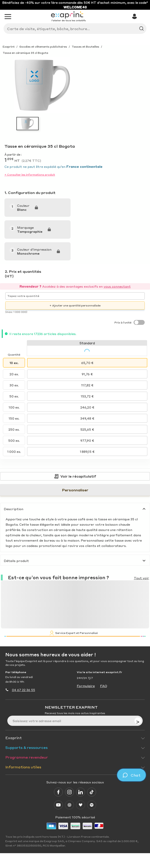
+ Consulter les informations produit (30, 175)
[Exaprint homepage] (68, 15)
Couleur (23, 205)
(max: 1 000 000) (16, 312)
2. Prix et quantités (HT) (23, 274)
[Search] (73, 29)
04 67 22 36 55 (23, 690)
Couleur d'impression (34, 249)
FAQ (104, 686)
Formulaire (86, 686)
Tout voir (141, 578)
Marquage (25, 227)
